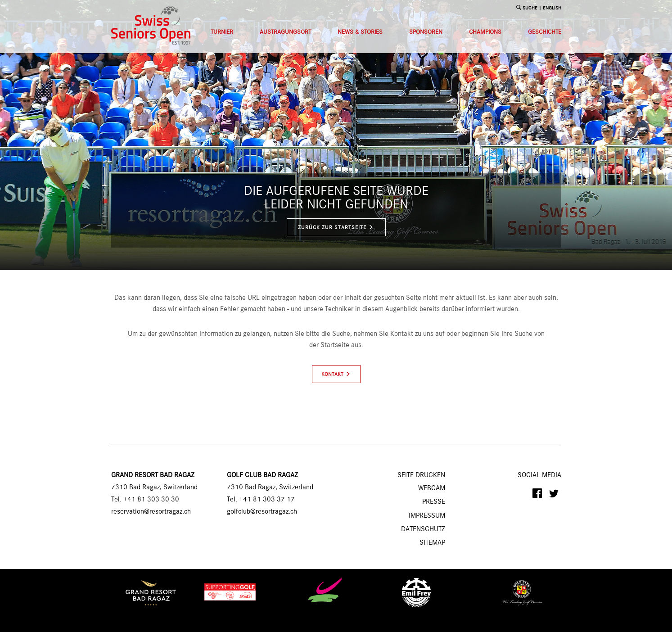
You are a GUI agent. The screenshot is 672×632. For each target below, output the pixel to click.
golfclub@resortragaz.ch (262, 512)
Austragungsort (285, 32)
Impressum (427, 516)
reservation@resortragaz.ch (151, 512)
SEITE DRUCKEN (421, 475)
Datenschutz (423, 529)
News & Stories (360, 32)
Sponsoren (426, 32)
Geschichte (545, 32)
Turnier (222, 32)
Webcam (432, 488)
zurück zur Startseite (336, 228)
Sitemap (432, 543)
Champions (485, 32)
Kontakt (332, 375)
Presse (434, 502)
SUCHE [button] (530, 8)
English (552, 8)
